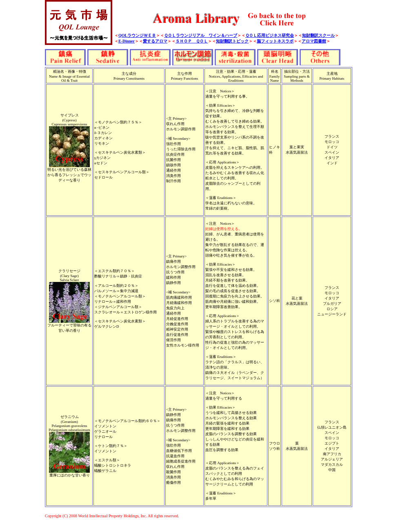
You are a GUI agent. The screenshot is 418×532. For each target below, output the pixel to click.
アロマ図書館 (314, 41)
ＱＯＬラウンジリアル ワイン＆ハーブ (201, 35)
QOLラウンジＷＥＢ (137, 35)
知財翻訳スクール (318, 35)
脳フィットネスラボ (275, 41)
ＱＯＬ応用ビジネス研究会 (270, 35)
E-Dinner (127, 41)
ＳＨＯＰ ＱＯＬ (192, 41)
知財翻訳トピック (232, 41)
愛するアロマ (155, 41)
